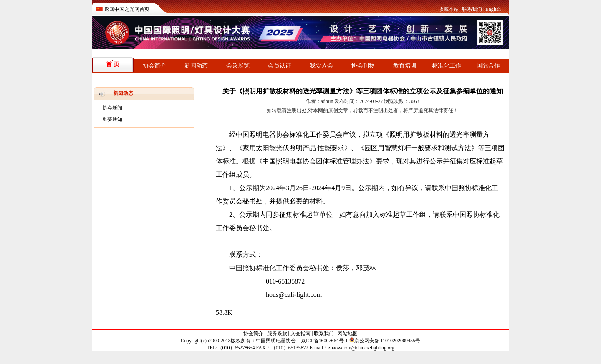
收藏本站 (449, 9)
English (493, 9)
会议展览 (238, 66)
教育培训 (405, 66)
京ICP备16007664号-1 (324, 341)
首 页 (113, 64)
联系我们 (472, 9)
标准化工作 (447, 66)
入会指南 (300, 334)
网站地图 (348, 334)
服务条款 (277, 334)
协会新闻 (112, 108)
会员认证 (280, 66)
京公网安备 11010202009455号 (385, 341)
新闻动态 (196, 66)
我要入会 (321, 66)
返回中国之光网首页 (127, 9)
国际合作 (488, 66)
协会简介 (154, 66)
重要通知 (112, 119)
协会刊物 (363, 66)
